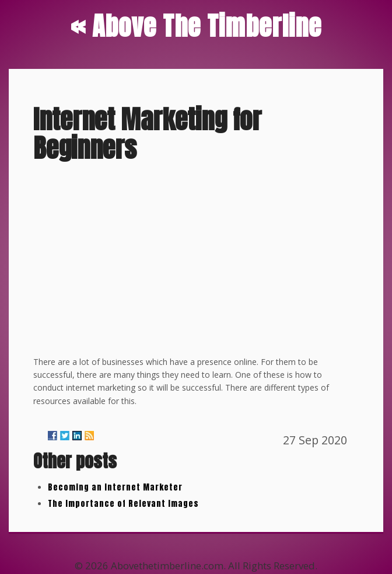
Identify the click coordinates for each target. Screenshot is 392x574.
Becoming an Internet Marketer (115, 487)
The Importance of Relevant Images (123, 504)
